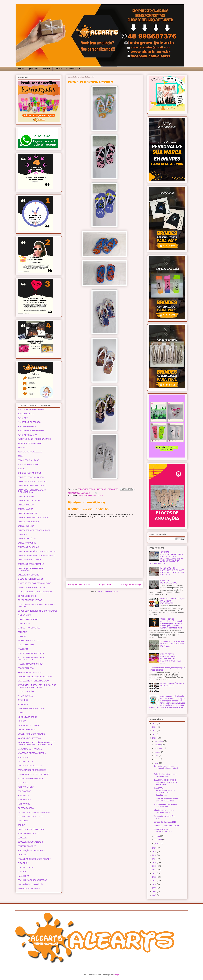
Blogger (116, 975)
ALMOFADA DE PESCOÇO (29, 422)
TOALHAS (22, 872)
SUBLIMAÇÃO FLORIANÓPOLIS (32, 850)
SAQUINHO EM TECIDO (28, 834)
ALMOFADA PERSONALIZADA (31, 431)
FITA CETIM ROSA (26, 668)
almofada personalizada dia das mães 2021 (165, 806)
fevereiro (158, 840)
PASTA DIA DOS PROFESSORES (32, 770)
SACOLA (21, 825)
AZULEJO (22, 448)
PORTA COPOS (24, 791)
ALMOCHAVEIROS (26, 414)
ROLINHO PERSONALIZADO (30, 817)
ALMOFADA (23, 418)
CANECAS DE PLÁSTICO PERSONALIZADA (37, 556)
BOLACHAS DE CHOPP (28, 464)
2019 (155, 852)
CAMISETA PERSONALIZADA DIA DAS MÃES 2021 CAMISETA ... (165, 791)
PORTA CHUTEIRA (26, 787)
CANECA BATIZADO (26, 496)
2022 (155, 734)
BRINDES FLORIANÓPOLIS (30, 473)
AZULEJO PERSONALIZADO (30, 452)
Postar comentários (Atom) (108, 591)
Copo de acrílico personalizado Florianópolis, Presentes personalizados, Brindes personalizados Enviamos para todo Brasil (172, 623)
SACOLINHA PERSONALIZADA (31, 829)
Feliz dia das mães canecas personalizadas (166, 775)
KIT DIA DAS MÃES (26, 692)
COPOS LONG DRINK (27, 596)
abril (156, 763)
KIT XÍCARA (23, 704)
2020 (155, 848)
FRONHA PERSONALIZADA (30, 672)
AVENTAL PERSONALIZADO (30, 443)
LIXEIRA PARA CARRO (28, 717)
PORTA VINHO (24, 804)
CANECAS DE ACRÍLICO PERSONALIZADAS (37, 551)
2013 (155, 873)
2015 (155, 866)
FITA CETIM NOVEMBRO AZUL (31, 653)
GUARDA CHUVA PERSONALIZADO (33, 681)
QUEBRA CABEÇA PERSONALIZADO (34, 812)
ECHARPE (22, 632)
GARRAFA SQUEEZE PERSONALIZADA (35, 677)
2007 (155, 895)
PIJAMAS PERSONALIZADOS (30, 779)
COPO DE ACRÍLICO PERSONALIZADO (35, 592)
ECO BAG (22, 636)
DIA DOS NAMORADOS (28, 619)
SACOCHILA (23, 821)
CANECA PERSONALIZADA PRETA (33, 518)
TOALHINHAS (24, 876)
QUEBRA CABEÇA (26, 808)
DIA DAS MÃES (24, 615)
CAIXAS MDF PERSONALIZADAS (32, 481)
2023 (155, 731)
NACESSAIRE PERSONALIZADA (32, 753)
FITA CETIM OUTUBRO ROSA (31, 664)
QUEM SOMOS (34, 69)
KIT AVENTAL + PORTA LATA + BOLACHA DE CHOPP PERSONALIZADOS (37, 686)
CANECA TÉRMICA (26, 526)
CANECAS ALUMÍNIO (27, 543)
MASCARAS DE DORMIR (29, 725)
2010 (155, 884)
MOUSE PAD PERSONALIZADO (31, 734)
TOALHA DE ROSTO (26, 867)
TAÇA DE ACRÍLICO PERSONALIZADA (34, 859)
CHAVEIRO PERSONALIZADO (31, 579)
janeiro (158, 843)
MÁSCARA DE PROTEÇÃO (29, 738)
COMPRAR (47, 69)
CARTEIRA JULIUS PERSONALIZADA (163, 830)
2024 (155, 727)
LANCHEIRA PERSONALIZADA (31, 709)
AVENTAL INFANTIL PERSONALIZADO (34, 439)
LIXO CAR (22, 721)
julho (157, 756)
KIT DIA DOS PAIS (25, 696)
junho (157, 759)
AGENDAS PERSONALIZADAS (31, 409)
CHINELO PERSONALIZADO (166, 826)
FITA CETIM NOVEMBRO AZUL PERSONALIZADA (31, 659)
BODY (20, 456)
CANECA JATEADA (26, 505)
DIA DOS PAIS (24, 624)
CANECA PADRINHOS (27, 513)
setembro (159, 748)
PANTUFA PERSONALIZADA (30, 766)
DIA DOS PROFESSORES (29, 628)
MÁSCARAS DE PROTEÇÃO (30, 749)
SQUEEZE (22, 838)
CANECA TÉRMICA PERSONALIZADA (34, 530)
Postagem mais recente (79, 584)
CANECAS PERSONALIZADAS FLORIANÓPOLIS (31, 569)
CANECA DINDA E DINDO (29, 501)
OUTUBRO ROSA (25, 761)
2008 (155, 891)
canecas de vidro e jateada (29, 889)
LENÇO (21, 713)
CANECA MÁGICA (25, 509)
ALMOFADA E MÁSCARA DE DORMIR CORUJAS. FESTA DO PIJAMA (173, 644)
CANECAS (22, 534)
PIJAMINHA (23, 783)
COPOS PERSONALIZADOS (30, 600)
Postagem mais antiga (131, 584)
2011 (155, 881)
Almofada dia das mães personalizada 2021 (164, 811)
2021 (155, 738)
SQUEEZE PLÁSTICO (27, 846)
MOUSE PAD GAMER (27, 730)
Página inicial (105, 584)
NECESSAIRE (24, 757)
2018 (155, 855)
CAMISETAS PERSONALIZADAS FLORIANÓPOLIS (32, 491)
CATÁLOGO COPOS (73, 69)
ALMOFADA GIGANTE (27, 426)
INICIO (21, 69)
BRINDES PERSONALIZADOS (31, 477)
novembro (159, 741)
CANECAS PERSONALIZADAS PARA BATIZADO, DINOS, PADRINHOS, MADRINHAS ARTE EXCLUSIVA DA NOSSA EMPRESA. (167, 558)
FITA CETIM (23, 649)
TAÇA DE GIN (24, 863)
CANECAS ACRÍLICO (27, 539)
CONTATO (58, 69)
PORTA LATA (23, 795)
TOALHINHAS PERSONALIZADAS (32, 880)
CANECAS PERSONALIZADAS (31, 564)
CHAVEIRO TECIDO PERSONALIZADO (34, 583)
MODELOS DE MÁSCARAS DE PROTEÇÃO (172, 685)
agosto (158, 752)
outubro (158, 745)
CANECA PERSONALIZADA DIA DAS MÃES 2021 (166, 800)
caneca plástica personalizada (30, 884)
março (157, 836)
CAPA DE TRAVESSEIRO (28, 575)
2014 (155, 870)
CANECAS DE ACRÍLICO (28, 547)
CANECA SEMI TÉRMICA (28, 522)
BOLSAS (21, 469)
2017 (155, 859)
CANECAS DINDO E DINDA (29, 560)
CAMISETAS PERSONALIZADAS (32, 486)
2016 (155, 862)
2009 (155, 888)
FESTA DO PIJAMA (26, 645)
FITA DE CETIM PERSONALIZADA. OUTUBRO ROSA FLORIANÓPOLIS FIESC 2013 (171, 659)
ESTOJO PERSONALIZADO (30, 640)
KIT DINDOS (23, 700)
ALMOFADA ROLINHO (27, 435)
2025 (155, 723)
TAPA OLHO (23, 855)
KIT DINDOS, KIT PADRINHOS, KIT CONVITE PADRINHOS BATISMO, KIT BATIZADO (172, 571)
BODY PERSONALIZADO (28, 460)
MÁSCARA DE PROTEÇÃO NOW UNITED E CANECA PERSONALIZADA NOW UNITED (36, 743)
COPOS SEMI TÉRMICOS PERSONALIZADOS (37, 611)
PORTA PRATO (24, 800)
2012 (155, 877)
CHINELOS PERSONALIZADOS (91, 496)
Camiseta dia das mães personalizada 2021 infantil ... (166, 768)
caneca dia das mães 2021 (165, 822)
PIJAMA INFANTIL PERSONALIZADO (34, 774)
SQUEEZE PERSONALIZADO (30, 842)
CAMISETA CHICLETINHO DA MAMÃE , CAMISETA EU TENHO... (165, 782)
